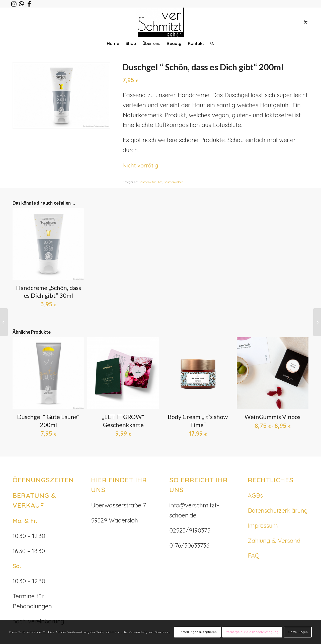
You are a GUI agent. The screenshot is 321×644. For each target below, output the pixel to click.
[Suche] (210, 43)
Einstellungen (298, 632)
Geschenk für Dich (151, 182)
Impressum (263, 525)
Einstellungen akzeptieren (197, 632)
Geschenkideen (174, 182)
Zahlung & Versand (274, 541)
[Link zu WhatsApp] (21, 4)
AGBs (255, 495)
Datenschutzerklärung (278, 510)
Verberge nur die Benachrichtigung (252, 632)
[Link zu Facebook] (29, 4)
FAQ (254, 555)
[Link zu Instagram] (14, 4)
